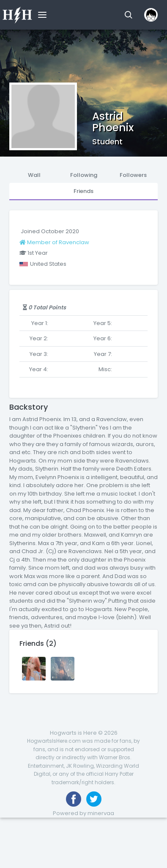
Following (84, 175)
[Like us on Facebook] (74, 799)
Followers (133, 175)
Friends (83, 191)
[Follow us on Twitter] (94, 799)
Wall (34, 175)
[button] (128, 15)
